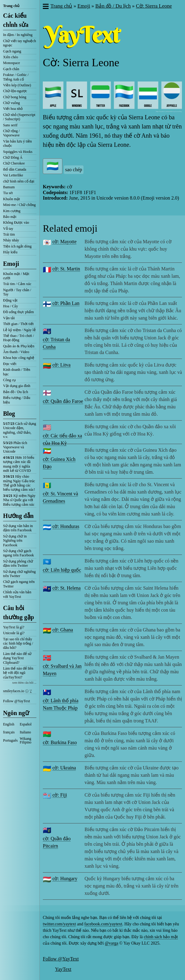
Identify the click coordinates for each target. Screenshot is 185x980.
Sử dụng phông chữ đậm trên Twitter (18, 563)
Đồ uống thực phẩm (18, 312)
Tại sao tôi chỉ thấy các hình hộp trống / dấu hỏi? (18, 644)
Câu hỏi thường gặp (18, 613)
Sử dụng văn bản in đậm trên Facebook (18, 528)
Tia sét (8, 193)
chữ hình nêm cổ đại (19, 181)
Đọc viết (10, 364)
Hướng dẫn (18, 516)
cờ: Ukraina (64, 768)
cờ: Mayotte (64, 242)
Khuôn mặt (11, 199)
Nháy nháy (11, 240)
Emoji (11, 264)
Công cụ (9, 380)
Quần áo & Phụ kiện (19, 346)
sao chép (74, 170)
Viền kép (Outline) (17, 85)
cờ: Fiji (60, 795)
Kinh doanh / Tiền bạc (17, 372)
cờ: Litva (61, 365)
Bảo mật (10, 217)
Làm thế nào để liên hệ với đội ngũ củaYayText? (18, 673)
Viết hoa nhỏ (13, 109)
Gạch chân (11, 69)
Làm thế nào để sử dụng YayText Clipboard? (17, 658)
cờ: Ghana (63, 630)
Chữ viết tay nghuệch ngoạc (20, 43)
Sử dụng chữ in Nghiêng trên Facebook (15, 541)
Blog (9, 414)
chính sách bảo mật (161, 937)
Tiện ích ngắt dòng (17, 246)
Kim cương (12, 211)
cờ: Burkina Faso (60, 742)
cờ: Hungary (65, 879)
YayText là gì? (14, 627)
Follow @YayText (17, 701)
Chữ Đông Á (13, 157)
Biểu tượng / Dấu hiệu (17, 400)
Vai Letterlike (13, 175)
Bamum (9, 187)
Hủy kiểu (10, 252)
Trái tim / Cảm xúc (17, 284)
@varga (112, 943)
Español (26, 724)
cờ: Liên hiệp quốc (62, 570)
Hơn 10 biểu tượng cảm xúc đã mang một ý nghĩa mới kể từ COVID (19, 464)
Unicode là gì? (14, 633)
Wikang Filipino (26, 740)
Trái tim (9, 234)
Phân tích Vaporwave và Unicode (15, 447)
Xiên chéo (11, 57)
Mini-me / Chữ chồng (19, 205)
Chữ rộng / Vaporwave (11, 133)
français (9, 732)
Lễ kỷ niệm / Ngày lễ (19, 330)
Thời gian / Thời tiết (18, 324)
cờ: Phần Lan (66, 303)
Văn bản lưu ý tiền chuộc (17, 143)
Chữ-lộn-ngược (15, 91)
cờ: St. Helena (66, 588)
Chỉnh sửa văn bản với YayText (17, 594)
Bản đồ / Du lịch (16, 392)
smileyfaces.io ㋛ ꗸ (17, 691)
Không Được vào (16, 222)
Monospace (11, 63)
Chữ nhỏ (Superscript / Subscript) (19, 117)
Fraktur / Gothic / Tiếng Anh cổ (16, 77)
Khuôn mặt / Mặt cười (16, 276)
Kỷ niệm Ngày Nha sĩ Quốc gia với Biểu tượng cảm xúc (19, 500)
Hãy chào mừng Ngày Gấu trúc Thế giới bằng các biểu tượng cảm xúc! (19, 483)
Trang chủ (11, 6)
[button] (45, 7)
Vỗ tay (8, 229)
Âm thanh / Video (16, 352)
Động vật (10, 300)
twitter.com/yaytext (59, 924)
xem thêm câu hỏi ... (24, 683)
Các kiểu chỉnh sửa (16, 20)
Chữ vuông (11, 103)
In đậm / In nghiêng (18, 35)
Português (10, 740)
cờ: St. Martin (66, 269)
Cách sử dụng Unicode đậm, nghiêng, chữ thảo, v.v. (20, 430)
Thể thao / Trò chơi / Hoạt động (18, 338)
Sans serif (10, 125)
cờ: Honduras (66, 526)
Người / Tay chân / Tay (17, 292)
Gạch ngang (12, 51)
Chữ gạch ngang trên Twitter (19, 584)
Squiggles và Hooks (18, 152)
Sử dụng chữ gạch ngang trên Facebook (18, 553)
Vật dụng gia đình (17, 386)
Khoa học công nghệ (19, 358)
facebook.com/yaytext (103, 924)
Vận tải (9, 318)
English (9, 724)
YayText (63, 969)
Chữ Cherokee (14, 163)
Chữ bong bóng (15, 97)
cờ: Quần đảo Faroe (63, 401)
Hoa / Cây (11, 306)
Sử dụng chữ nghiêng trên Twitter (19, 574)
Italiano (26, 732)
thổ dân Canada (15, 169)
